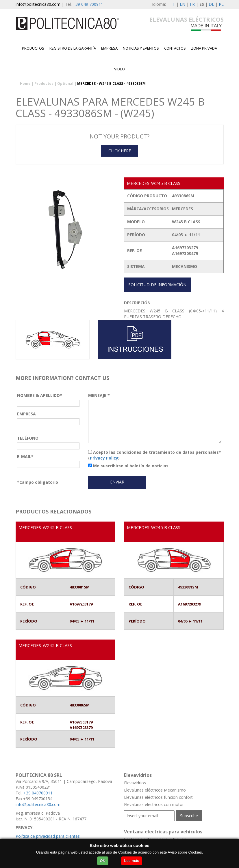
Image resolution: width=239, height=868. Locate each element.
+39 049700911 (38, 793)
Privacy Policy (104, 458)
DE (211, 4)
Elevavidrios (135, 783)
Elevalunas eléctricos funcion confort (158, 797)
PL (221, 4)
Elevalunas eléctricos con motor (154, 804)
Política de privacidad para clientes (48, 836)
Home (25, 84)
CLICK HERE (120, 151)
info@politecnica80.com (38, 4)
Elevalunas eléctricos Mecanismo (155, 790)
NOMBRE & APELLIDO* (40, 395)
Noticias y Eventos (141, 48)
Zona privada (204, 48)
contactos (175, 48)
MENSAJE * (99, 395)
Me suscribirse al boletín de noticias (128, 466)
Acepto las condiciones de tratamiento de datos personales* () (155, 455)
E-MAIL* (25, 457)
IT (173, 4)
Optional (65, 84)
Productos (33, 48)
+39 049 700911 (88, 4)
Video (120, 69)
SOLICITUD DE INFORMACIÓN (157, 285)
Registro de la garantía (73, 48)
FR (192, 4)
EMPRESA (109, 48)
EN (183, 4)
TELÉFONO (28, 438)
